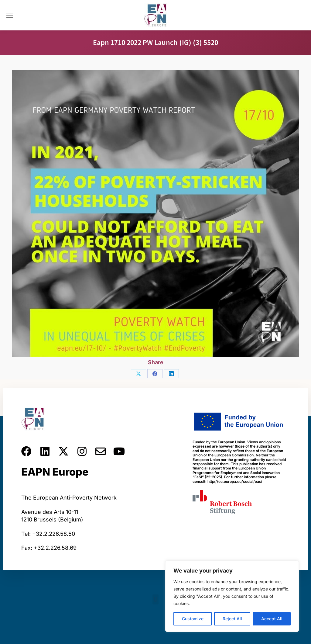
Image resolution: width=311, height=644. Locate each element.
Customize (193, 619)
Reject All (232, 619)
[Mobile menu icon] (10, 15)
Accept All (272, 619)
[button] (155, 599)
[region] (232, 596)
